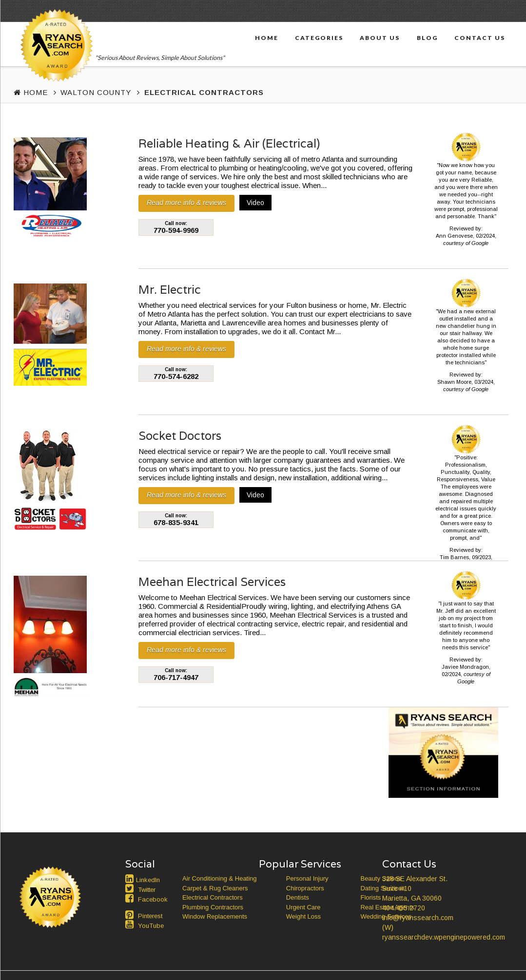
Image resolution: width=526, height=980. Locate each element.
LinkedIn (148, 880)
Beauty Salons (381, 878)
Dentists (298, 897)
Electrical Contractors (213, 897)
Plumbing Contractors (213, 907)
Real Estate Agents (387, 907)
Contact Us (480, 38)
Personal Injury (307, 878)
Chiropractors (305, 888)
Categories (319, 38)
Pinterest (150, 916)
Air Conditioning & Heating (219, 878)
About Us (380, 38)
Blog (427, 38)
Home (267, 38)
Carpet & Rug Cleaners (215, 888)
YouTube (151, 926)
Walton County (96, 92)
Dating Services (382, 888)
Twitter (147, 890)
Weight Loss (303, 916)
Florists (370, 897)
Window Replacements (215, 916)
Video (255, 203)
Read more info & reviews (186, 203)
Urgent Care (303, 907)
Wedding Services (386, 916)
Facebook (153, 899)
